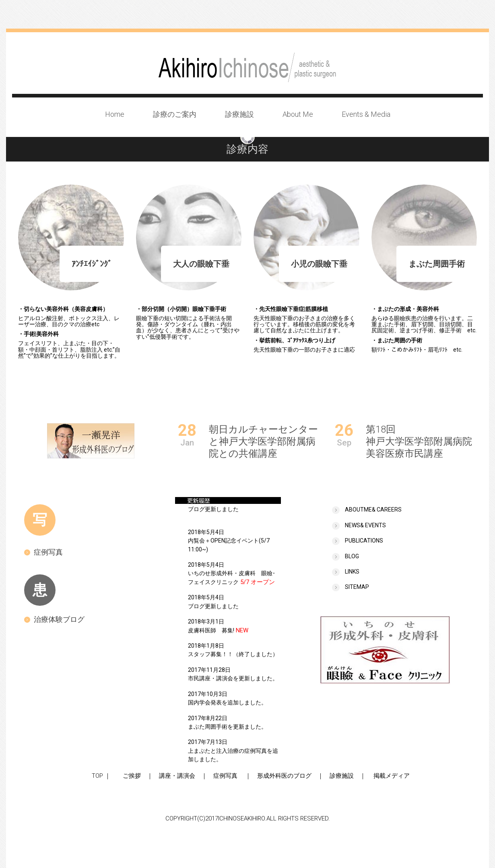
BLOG (352, 556)
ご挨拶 (129, 776)
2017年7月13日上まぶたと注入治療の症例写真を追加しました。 (233, 751)
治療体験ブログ (54, 619)
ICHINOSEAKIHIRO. (242, 818)
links (352, 572)
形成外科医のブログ (284, 776)
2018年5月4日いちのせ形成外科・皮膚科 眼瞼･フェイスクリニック (232, 573)
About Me (298, 114)
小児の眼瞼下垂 (319, 264)
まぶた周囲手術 (437, 264)
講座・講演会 (177, 776)
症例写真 (43, 552)
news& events (365, 525)
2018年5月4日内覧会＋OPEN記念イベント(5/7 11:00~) (229, 541)
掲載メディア (392, 776)
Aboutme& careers (373, 510)
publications (364, 541)
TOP (94, 776)
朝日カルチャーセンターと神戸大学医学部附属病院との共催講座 (263, 441)
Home (115, 114)
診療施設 (239, 114)
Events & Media (366, 114)
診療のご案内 (175, 114)
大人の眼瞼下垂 (201, 264)
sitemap (357, 587)
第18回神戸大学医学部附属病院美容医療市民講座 (419, 441)
